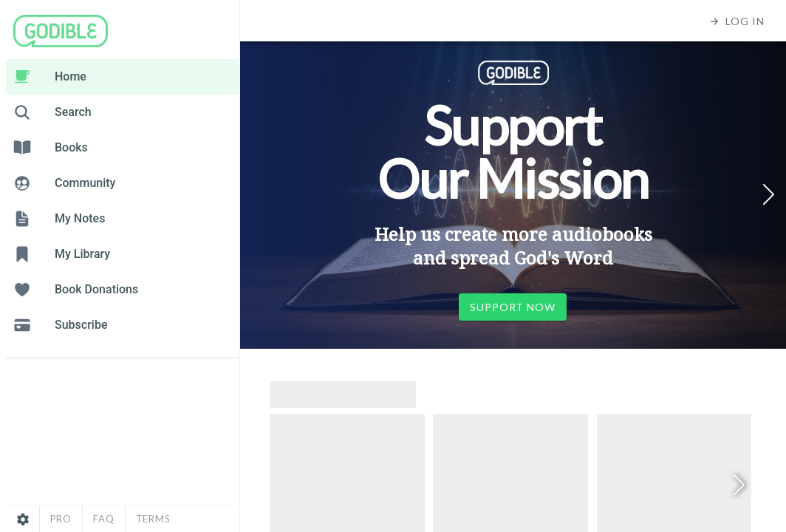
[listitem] (122, 77)
